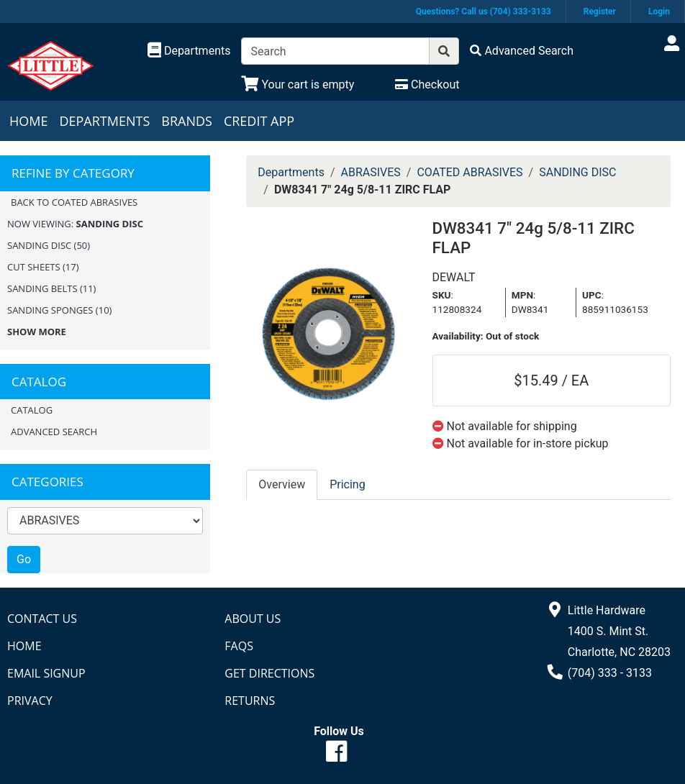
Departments (104, 121)
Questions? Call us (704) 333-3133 (484, 12)
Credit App (259, 121)
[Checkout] (427, 85)
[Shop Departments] (189, 51)
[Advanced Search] (522, 51)
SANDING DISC (39, 245)
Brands (187, 121)
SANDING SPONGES (50, 310)
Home (28, 121)
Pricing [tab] (348, 484)
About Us (253, 619)
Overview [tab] (282, 484)
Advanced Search (54, 432)
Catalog (32, 410)
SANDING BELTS (42, 288)
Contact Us (42, 619)
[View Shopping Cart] (298, 85)
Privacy (30, 701)
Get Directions (269, 673)
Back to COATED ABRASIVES (74, 202)
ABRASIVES (371, 172)
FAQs (239, 646)
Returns (250, 701)
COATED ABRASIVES (469, 172)
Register (600, 12)
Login (659, 12)
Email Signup (46, 673)
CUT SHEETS (34, 267)
